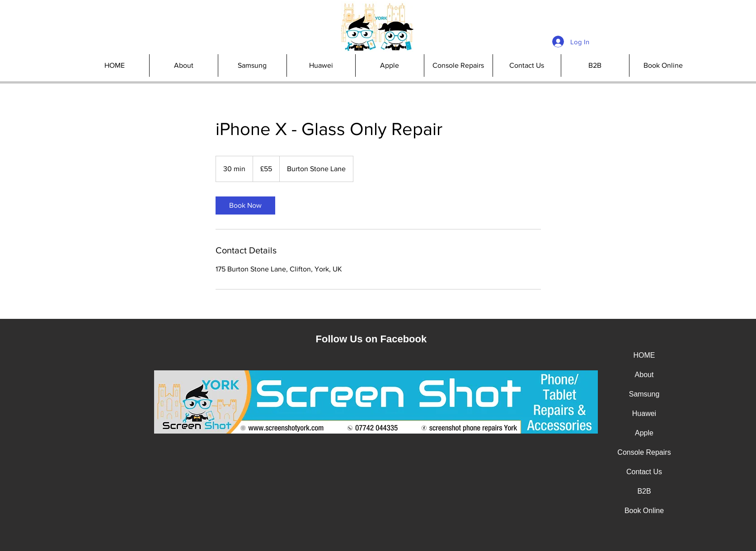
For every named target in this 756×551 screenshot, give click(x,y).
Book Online (644, 511)
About (644, 375)
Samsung (644, 394)
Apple (644, 433)
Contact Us (644, 472)
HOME (644, 355)
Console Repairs (644, 452)
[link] (245, 205)
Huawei (644, 413)
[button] (458, 65)
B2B (644, 491)
